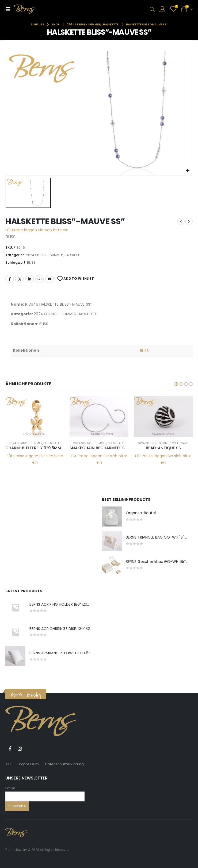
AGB (9, 764)
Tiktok (30, 749)
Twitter (20, 279)
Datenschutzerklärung (64, 764)
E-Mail (49, 279)
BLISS (31, 262)
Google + (40, 279)
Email (10, 788)
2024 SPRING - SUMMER (45, 255)
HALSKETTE (73, 255)
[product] (35, 416)
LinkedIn (30, 279)
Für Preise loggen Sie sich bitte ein (37, 230)
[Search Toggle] (152, 9)
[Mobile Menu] (10, 9)
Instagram (20, 749)
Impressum (29, 764)
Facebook (10, 279)
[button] (176, 384)
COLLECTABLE (52, 443)
